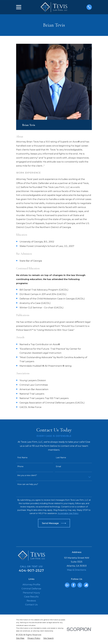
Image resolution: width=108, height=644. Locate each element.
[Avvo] (86, 585)
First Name (22, 458)
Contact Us (31, 605)
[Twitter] (80, 585)
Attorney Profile (31, 585)
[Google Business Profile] (67, 585)
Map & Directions (77, 570)
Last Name (61, 458)
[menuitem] (20, 638)
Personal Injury (31, 593)
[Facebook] (73, 585)
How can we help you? (28, 484)
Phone (20, 467)
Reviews (31, 601)
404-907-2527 (31, 570)
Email (58, 467)
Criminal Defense (31, 589)
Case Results (31, 597)
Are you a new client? (27, 475)
